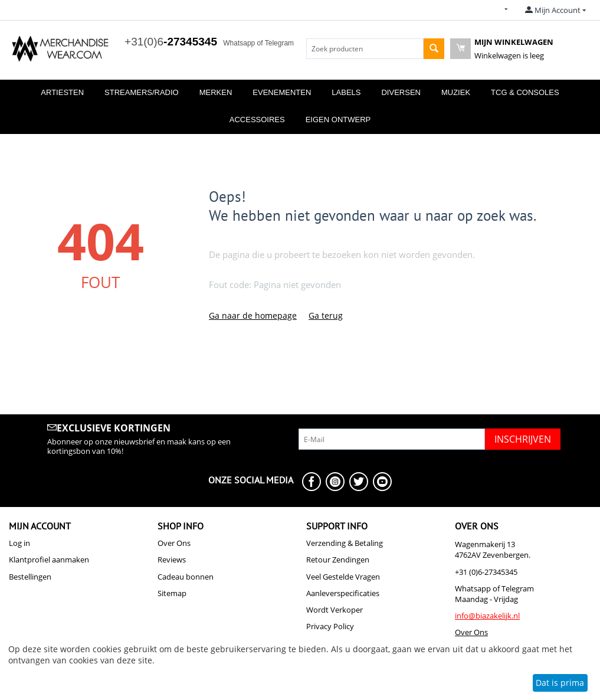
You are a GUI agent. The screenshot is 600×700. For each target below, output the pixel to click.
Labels (346, 92)
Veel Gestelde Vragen (343, 577)
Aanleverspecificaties (343, 593)
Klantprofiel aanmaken (49, 560)
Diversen (401, 92)
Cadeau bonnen (186, 577)
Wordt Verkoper (335, 610)
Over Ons (174, 543)
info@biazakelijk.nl (487, 616)
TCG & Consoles (525, 92)
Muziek (456, 92)
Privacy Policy (330, 626)
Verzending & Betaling (345, 543)
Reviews (172, 560)
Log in (19, 543)
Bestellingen (30, 577)
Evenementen (282, 92)
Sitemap (172, 593)
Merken (216, 92)
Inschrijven (523, 439)
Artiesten (62, 92)
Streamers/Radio (142, 92)
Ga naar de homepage (253, 315)
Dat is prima (560, 683)
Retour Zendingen (338, 560)
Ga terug (326, 315)
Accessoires (257, 120)
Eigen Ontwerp (338, 120)
